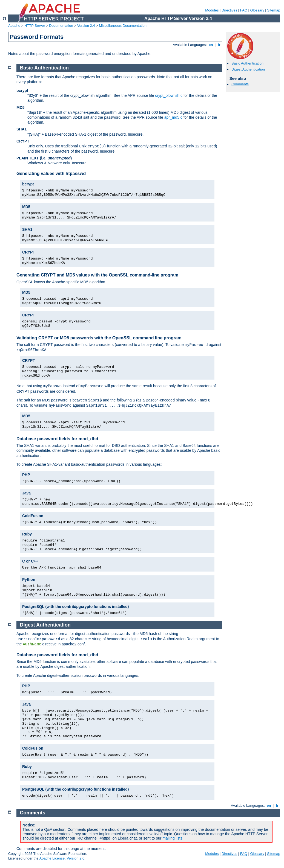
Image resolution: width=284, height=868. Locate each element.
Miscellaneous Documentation (123, 26)
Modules (212, 10)
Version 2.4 (86, 26)
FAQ (244, 10)
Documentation (61, 26)
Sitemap (274, 10)
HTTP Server (35, 26)
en (211, 45)
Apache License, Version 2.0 (62, 858)
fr (219, 45)
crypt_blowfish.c (169, 95)
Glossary (257, 10)
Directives (229, 10)
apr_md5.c (173, 117)
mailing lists (172, 838)
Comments (240, 84)
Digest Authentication (248, 69)
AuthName (32, 644)
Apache (14, 26)
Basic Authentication (247, 63)
